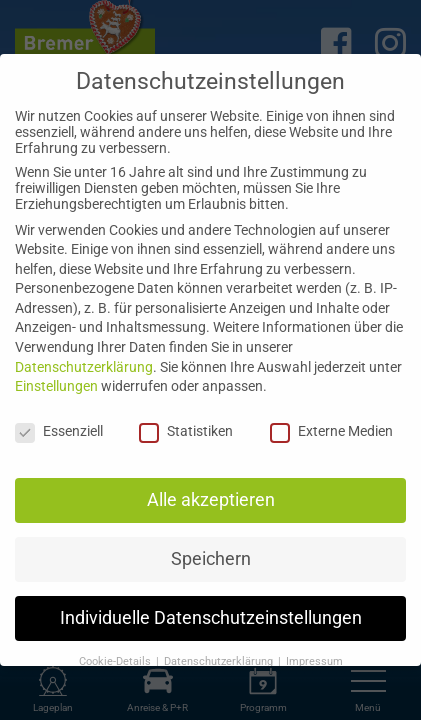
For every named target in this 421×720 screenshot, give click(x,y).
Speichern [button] (211, 559)
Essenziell (59, 431)
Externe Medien (331, 431)
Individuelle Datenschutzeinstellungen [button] (211, 618)
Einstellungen (56, 386)
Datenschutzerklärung (84, 367)
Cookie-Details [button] (116, 661)
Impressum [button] (314, 661)
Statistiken (186, 431)
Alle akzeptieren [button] (211, 500)
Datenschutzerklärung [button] (220, 661)
